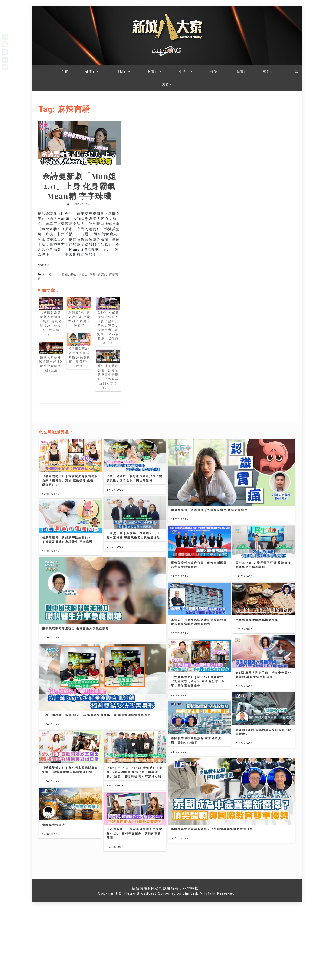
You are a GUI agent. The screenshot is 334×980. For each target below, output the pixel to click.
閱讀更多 (44, 265)
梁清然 (103, 274)
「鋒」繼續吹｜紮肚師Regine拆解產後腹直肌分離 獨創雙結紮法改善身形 (96, 751)
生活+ (186, 72)
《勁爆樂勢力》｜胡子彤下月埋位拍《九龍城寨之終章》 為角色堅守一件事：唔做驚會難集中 (198, 717)
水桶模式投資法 (54, 887)
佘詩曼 (64, 274)
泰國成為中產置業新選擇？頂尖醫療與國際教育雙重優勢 (212, 882)
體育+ (242, 72)
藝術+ (268, 72)
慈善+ (167, 84)
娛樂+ (215, 72)
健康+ (93, 72)
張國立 (83, 274)
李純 (93, 274)
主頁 (65, 72)
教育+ (155, 72)
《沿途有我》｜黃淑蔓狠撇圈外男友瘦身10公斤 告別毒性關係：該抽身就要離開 (135, 896)
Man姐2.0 (49, 274)
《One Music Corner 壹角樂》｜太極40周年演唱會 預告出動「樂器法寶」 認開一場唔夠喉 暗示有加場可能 (135, 826)
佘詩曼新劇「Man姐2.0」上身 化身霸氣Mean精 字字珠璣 (79, 186)
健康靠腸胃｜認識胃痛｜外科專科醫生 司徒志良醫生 (209, 510)
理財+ (124, 72)
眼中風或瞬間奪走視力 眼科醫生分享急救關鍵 (76, 646)
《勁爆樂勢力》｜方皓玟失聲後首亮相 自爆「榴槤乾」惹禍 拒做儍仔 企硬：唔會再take (70, 480)
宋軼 (73, 274)
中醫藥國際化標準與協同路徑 (257, 647)
